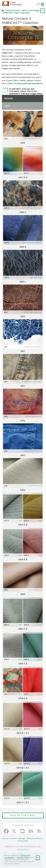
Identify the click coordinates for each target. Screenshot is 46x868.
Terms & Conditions (34, 838)
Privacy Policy (23, 857)
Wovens (9, 99)
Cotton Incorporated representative (25, 83)
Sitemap (22, 838)
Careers (14, 838)
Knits (7, 106)
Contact (6, 838)
